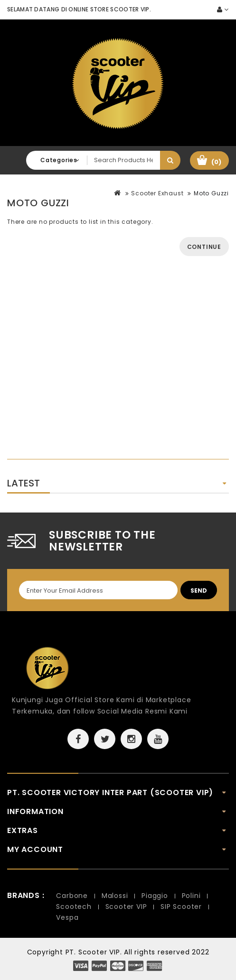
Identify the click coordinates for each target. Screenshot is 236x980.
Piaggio (155, 896)
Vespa (67, 917)
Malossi (115, 896)
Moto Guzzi (211, 193)
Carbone (72, 896)
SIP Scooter (181, 907)
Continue (204, 247)
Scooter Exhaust (157, 193)
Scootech (74, 907)
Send (199, 591)
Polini (191, 896)
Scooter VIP (126, 907)
